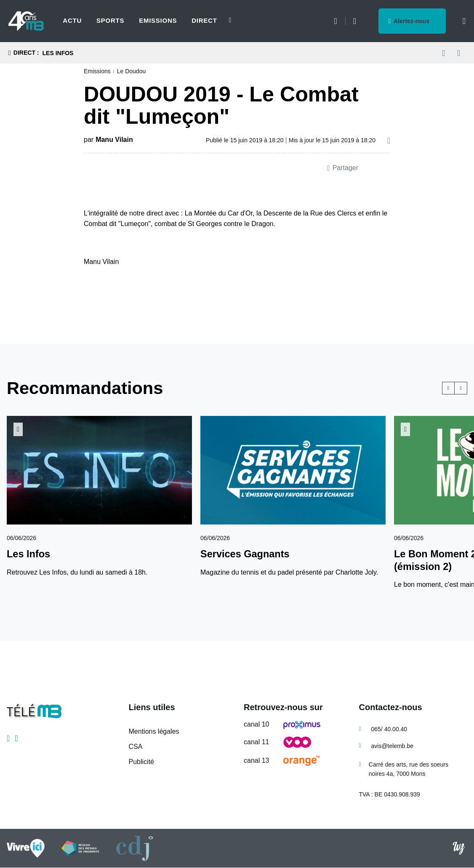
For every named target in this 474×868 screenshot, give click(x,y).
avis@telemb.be (393, 746)
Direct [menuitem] (204, 20)
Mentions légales (154, 731)
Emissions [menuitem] (158, 20)
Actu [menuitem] (72, 20)
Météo (335, 21)
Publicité (141, 762)
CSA (136, 747)
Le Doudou (132, 71)
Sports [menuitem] (110, 20)
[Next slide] (225, 20)
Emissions (97, 71)
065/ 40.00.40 (389, 729)
